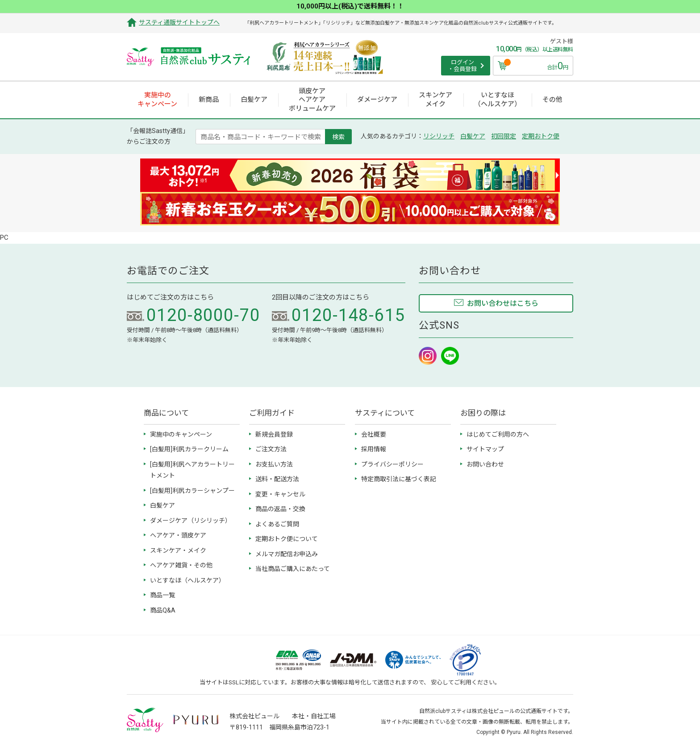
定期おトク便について (287, 539)
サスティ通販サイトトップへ (179, 22)
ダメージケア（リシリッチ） (191, 521)
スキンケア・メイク (178, 550)
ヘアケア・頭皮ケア (178, 535)
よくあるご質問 (277, 524)
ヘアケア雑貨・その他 (181, 565)
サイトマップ (485, 449)
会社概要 (374, 434)
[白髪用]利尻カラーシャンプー (192, 491)
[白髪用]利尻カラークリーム (189, 449)
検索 (338, 137)
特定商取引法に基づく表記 (399, 479)
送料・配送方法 (277, 479)
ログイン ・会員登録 (462, 66)
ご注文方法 (271, 449)
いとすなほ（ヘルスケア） (187, 580)
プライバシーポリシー (392, 464)
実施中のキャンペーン (181, 434)
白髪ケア (473, 136)
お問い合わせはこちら (503, 303)
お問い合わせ (485, 464)
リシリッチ (439, 136)
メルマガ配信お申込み (287, 554)
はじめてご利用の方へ (498, 434)
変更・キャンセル (280, 494)
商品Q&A (163, 610)
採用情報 (374, 449)
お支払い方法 (274, 464)
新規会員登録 (274, 434)
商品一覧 (162, 595)
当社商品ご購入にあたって (293, 569)
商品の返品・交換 (280, 509)
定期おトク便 (541, 136)
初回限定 (504, 136)
